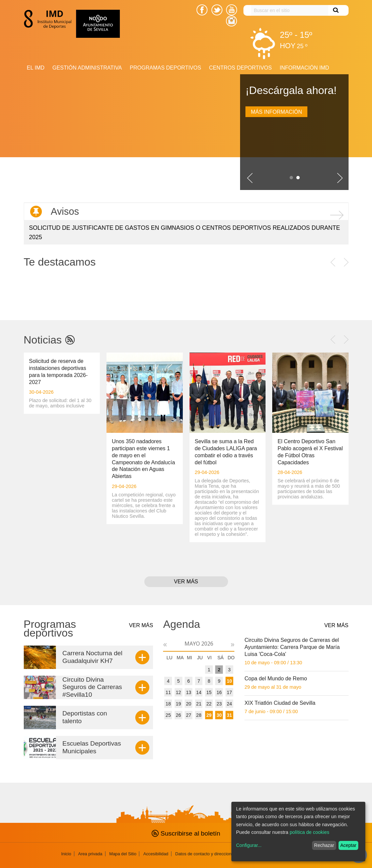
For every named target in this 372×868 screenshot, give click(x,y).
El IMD (36, 68)
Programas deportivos (166, 68)
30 (219, 715)
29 (209, 715)
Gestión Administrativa (87, 68)
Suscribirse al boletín (186, 833)
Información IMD (304, 68)
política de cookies (309, 832)
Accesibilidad (156, 854)
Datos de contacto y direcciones (205, 854)
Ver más (186, 582)
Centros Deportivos (240, 68)
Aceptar (348, 845)
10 (229, 681)
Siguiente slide (340, 178)
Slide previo (250, 178)
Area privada (90, 854)
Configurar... (249, 845)
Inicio (66, 854)
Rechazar (324, 845)
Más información (276, 112)
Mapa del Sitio (123, 854)
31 (229, 715)
